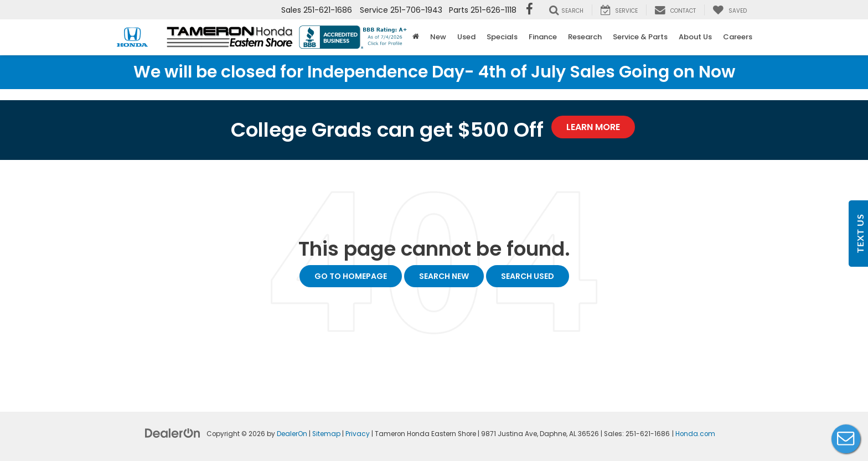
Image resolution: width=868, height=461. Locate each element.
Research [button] (585, 37)
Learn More (593, 127)
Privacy (358, 434)
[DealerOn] (173, 433)
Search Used (528, 276)
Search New (444, 276)
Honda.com (695, 434)
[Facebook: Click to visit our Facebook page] (529, 10)
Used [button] (466, 37)
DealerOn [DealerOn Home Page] (292, 434)
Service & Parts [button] (640, 37)
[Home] (416, 37)
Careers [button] (738, 37)
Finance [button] (543, 37)
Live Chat (846, 439)
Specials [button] (502, 37)
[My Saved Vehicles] (730, 10)
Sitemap (326, 434)
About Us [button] (695, 37)
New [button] (438, 37)
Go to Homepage (351, 276)
